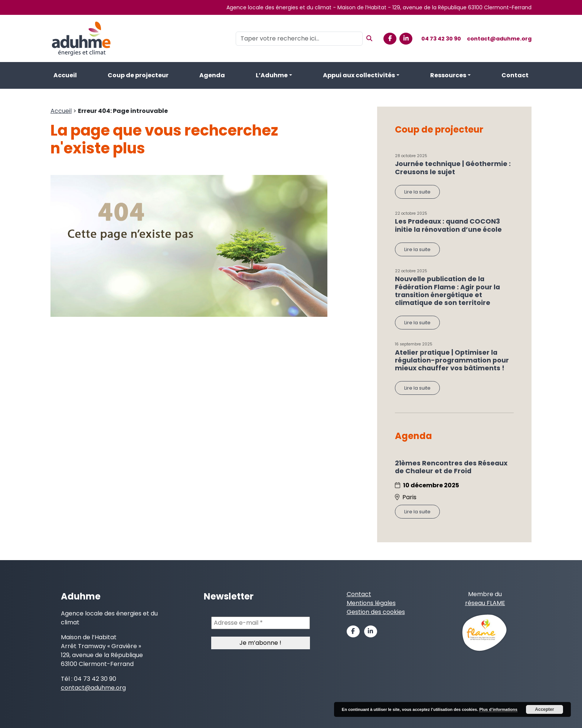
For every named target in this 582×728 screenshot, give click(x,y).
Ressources (448, 75)
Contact (515, 75)
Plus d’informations (498, 709)
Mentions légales (371, 603)
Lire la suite (417, 192)
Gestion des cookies (376, 612)
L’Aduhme (272, 75)
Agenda (212, 75)
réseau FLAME (485, 603)
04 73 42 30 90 (441, 39)
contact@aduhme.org (499, 39)
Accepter (544, 709)
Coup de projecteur (138, 75)
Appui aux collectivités (359, 75)
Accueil (65, 75)
